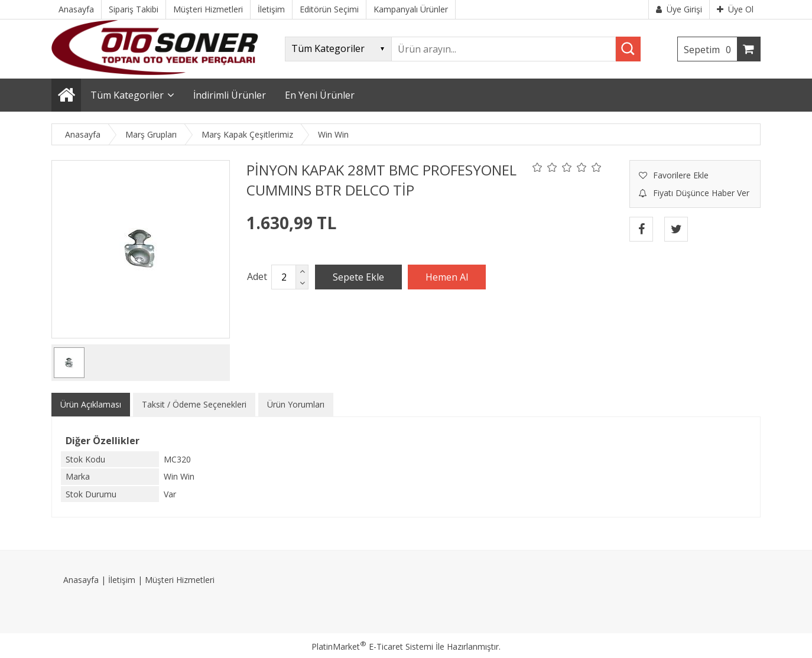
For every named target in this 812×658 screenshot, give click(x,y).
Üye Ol (735, 9)
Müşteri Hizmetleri (180, 580)
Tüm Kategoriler (127, 95)
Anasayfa (81, 580)
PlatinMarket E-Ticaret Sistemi (372, 646)
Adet (257, 276)
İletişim (122, 580)
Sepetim (710, 50)
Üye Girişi (679, 9)
